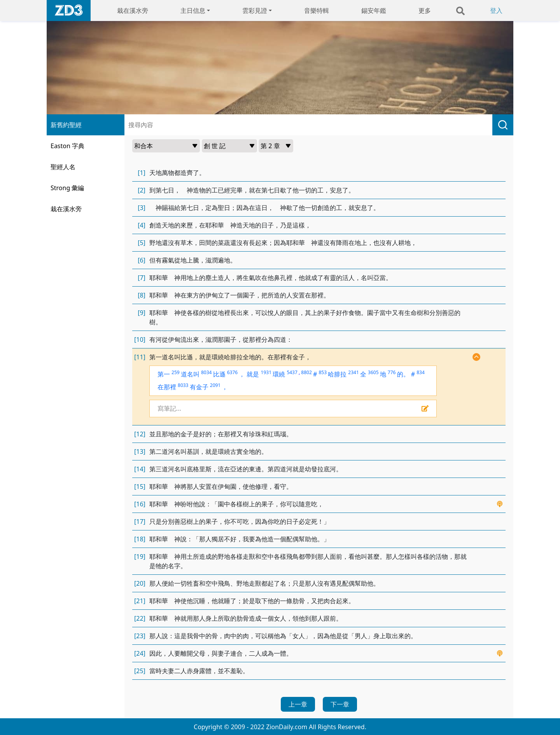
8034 (206, 372)
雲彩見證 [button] (255, 10)
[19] (140, 556)
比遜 (219, 374)
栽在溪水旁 (133, 10)
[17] (140, 521)
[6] (142, 260)
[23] (140, 636)
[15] (140, 486)
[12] (140, 434)
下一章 (340, 704)
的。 (403, 374)
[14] (140, 469)
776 (392, 372)
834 (421, 372)
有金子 (199, 387)
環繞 (279, 374)
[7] (142, 278)
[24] (140, 653)
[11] (140, 357)
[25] (140, 671)
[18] (140, 539)
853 (323, 372)
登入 (496, 10)
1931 (266, 372)
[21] (140, 601)
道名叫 (190, 374)
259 (176, 372)
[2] (142, 190)
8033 (183, 385)
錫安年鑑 (374, 10)
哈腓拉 (337, 374)
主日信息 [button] (193, 10)
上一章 (298, 704)
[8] (142, 295)
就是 (253, 374)
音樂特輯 (317, 10)
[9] (142, 313)
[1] (142, 173)
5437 (292, 372)
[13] (140, 451)
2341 (353, 372)
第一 (164, 374)
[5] (142, 243)
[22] (140, 618)
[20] (140, 583)
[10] (140, 339)
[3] (142, 208)
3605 (373, 372)
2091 (215, 385)
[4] (142, 225)
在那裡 (167, 387)
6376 (232, 372)
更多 (425, 10)
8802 (306, 372)
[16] (140, 504)
